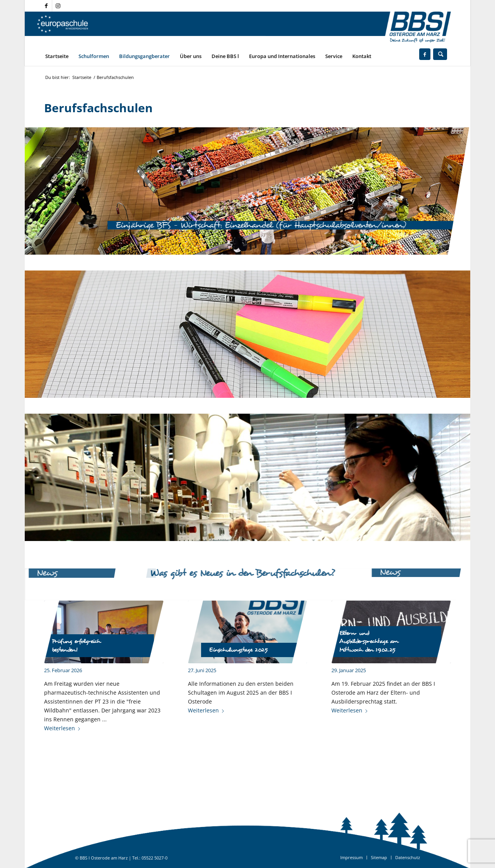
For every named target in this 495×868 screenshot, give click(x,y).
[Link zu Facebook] (46, 6)
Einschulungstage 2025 (238, 650)
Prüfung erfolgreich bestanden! (76, 645)
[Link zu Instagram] (58, 6)
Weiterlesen (64, 728)
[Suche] (440, 54)
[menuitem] (57, 56)
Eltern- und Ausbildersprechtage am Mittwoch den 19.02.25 (369, 641)
